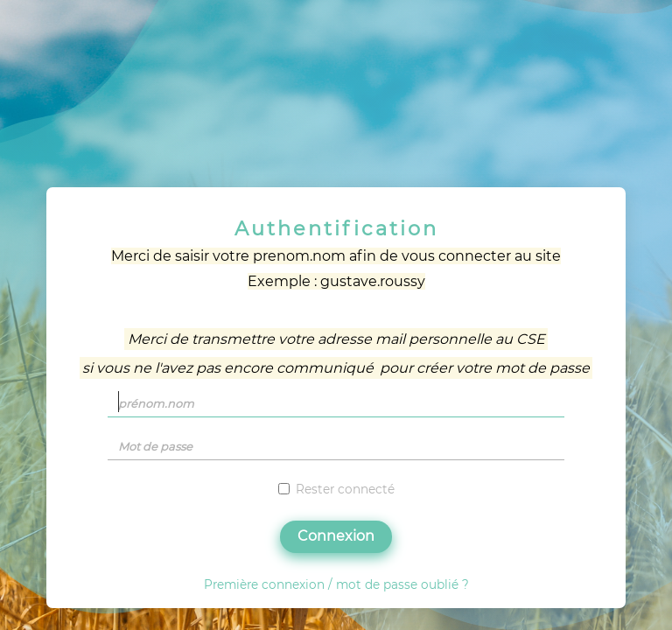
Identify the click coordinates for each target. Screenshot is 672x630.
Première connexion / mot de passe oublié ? (336, 584)
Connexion (336, 536)
